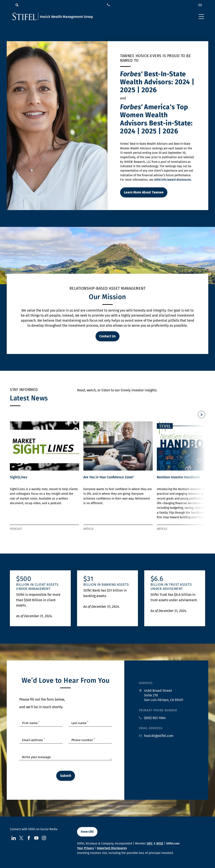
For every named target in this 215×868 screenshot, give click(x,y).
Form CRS (87, 832)
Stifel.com (173, 844)
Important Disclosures (112, 848)
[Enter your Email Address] (41, 740)
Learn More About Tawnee (144, 192)
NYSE (160, 844)
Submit (66, 776)
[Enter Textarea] (66, 756)
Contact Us (107, 336)
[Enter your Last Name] (90, 723)
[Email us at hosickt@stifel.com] (156, 736)
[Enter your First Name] (41, 723)
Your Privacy (85, 848)
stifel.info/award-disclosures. (173, 180)
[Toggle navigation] (201, 17)
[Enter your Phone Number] (90, 740)
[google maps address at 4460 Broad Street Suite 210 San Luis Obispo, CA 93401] (161, 695)
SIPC (150, 844)
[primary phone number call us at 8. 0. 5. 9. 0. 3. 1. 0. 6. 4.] (152, 718)
